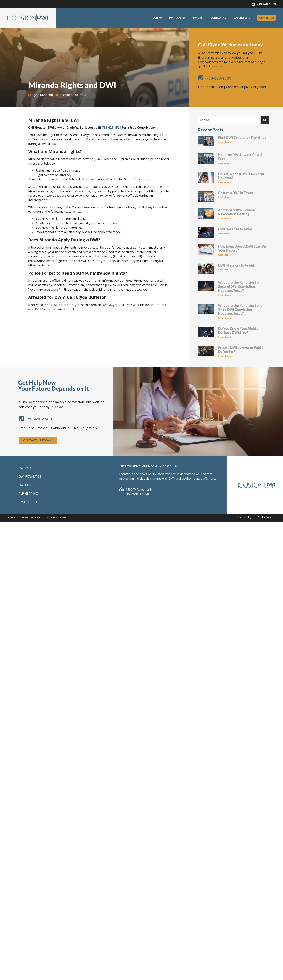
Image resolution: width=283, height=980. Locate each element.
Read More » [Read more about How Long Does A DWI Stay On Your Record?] (225, 255)
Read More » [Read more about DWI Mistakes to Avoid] (225, 270)
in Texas (57, 407)
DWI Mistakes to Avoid (236, 265)
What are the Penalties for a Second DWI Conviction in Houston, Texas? (240, 286)
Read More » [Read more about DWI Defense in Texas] (225, 233)
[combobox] (229, 120)
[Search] (265, 120)
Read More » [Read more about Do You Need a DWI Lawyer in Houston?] (225, 182)
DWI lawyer (110, 305)
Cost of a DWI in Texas (235, 193)
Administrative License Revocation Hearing (236, 212)
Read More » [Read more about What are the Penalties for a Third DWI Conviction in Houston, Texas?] (225, 318)
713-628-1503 (112, 128)
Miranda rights (85, 191)
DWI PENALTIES (177, 18)
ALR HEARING (219, 18)
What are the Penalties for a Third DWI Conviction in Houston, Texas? (240, 309)
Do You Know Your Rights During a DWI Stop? (238, 331)
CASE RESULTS (242, 18)
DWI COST (198, 18)
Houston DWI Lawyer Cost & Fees (240, 157)
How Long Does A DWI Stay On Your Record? (242, 248)
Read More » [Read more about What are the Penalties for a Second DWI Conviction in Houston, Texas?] (225, 295)
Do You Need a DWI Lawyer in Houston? (241, 176)
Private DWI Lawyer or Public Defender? (241, 349)
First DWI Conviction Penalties (242, 138)
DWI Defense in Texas (235, 229)
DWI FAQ (157, 18)
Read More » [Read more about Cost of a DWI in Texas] (225, 197)
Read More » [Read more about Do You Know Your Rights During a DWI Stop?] (225, 337)
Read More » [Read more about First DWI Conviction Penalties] (225, 142)
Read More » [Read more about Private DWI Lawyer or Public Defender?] (225, 356)
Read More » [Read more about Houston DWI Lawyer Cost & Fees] (225, 163)
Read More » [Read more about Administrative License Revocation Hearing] (225, 219)
